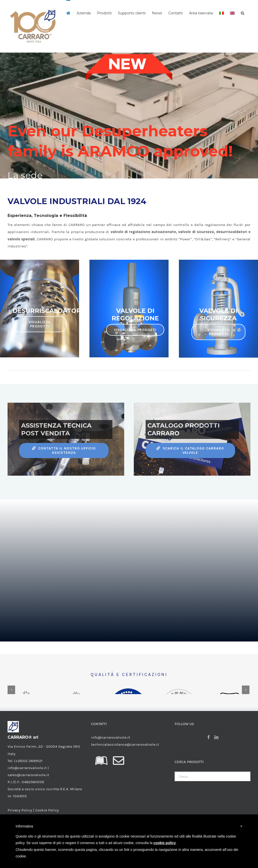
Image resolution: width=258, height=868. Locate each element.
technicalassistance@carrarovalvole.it (125, 780)
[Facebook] (209, 773)
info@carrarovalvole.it (110, 773)
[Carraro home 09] (129, 116)
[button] (243, 13)
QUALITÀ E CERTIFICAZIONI (129, 674)
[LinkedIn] (216, 773)
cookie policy (165, 843)
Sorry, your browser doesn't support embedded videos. (129, 577)
